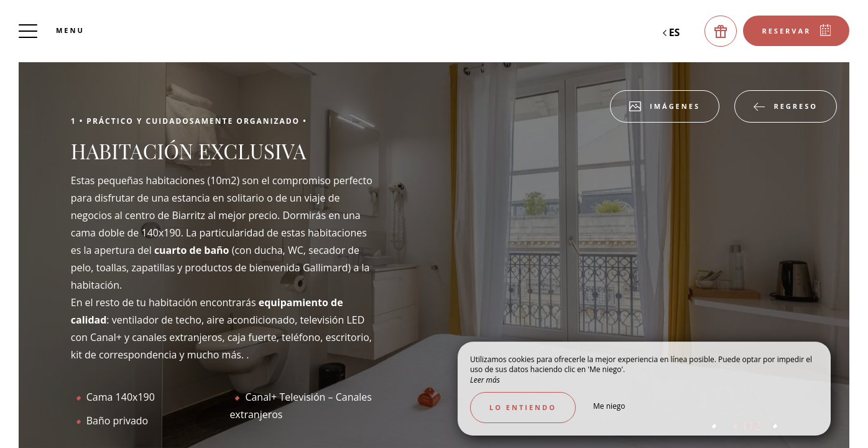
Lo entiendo (523, 407)
